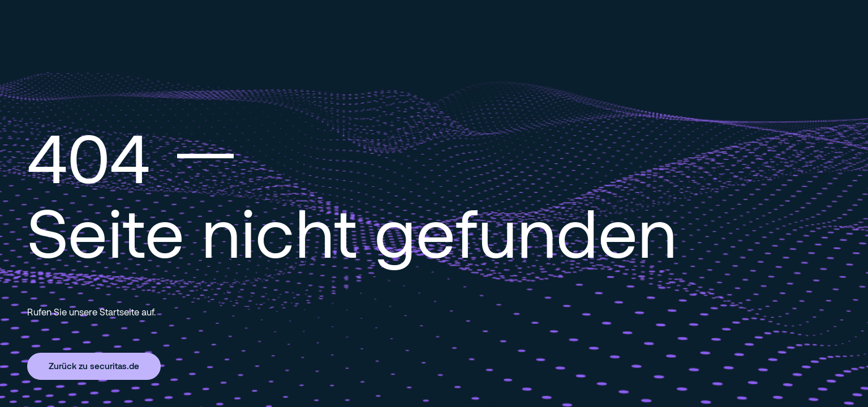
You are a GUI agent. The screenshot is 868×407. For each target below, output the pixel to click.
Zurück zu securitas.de (94, 366)
